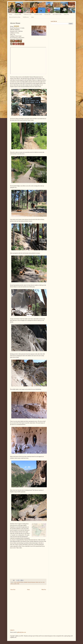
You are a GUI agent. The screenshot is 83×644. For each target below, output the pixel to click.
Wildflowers (26, 17)
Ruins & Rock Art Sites (15, 17)
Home (11, 14)
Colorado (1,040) (38, 14)
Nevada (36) (47, 14)
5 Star (15, 582)
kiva (42, 582)
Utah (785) (66, 14)
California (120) (27, 14)
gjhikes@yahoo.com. (22, 632)
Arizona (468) (18, 14)
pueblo (15, 584)
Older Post (44, 590)
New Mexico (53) (57, 14)
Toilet (18, 584)
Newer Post (13, 590)
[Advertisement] (62, 36)
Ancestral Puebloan (20, 582)
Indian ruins (38, 582)
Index (32, 17)
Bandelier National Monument (30, 582)
